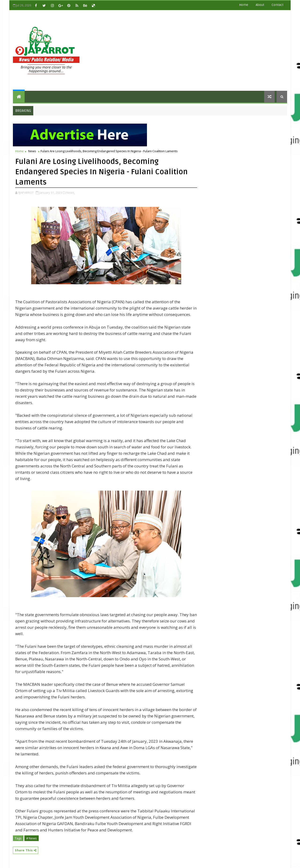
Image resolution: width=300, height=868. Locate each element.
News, (71, 193)
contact (277, 5)
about (260, 5)
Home (244, 5)
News (32, 151)
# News (32, 838)
